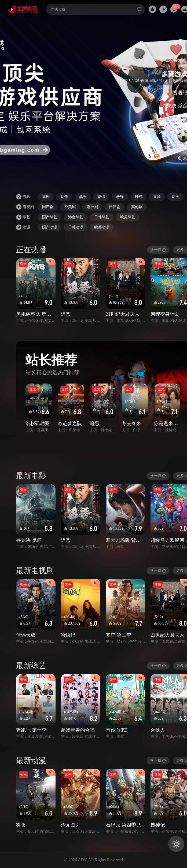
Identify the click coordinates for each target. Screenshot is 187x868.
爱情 (101, 197)
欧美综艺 (128, 217)
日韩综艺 (102, 217)
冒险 (157, 197)
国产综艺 (50, 217)
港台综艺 (76, 217)
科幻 (138, 197)
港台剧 (92, 207)
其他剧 (137, 207)
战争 (83, 197)
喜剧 (46, 197)
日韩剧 (115, 207)
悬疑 (120, 197)
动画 (175, 197)
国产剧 (48, 207)
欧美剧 (70, 207)
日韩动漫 (76, 227)
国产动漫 (50, 227)
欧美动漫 (102, 227)
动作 (64, 197)
